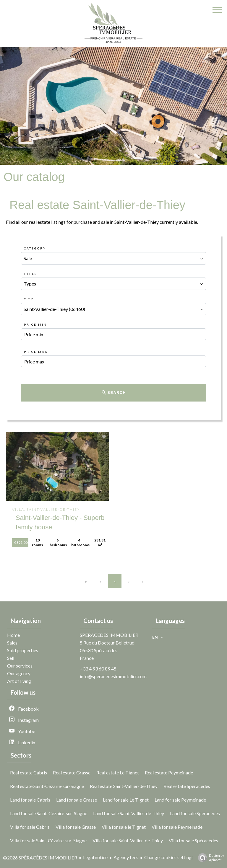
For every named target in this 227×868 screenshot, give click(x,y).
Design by (210, 858)
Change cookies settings (169, 857)
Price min (35, 324)
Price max (36, 352)
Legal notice (95, 857)
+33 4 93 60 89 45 (98, 669)
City (29, 299)
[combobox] (113, 258)
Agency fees (126, 857)
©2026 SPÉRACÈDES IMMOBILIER (40, 858)
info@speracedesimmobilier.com (113, 676)
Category (35, 248)
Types (30, 274)
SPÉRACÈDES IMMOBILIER (109, 635)
